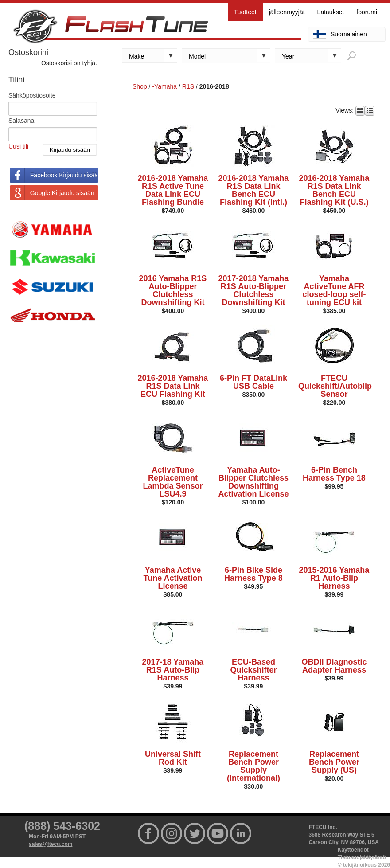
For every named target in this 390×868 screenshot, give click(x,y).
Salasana (21, 121)
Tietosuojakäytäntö (362, 857)
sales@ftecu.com (51, 844)
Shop (140, 86)
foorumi (367, 12)
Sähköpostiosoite (32, 95)
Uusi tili (18, 146)
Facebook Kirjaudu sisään (64, 175)
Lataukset (331, 12)
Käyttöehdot (353, 850)
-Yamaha (164, 86)
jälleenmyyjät (287, 12)
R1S (188, 86)
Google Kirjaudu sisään (62, 193)
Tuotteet (245, 12)
